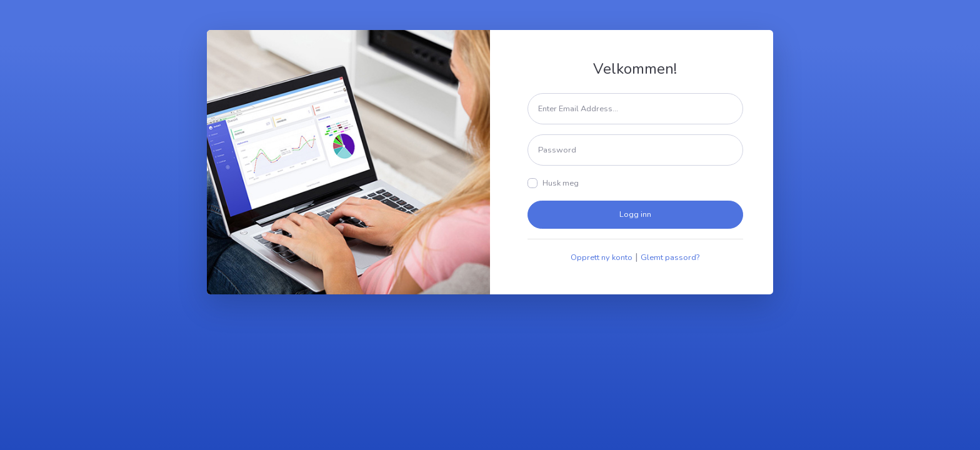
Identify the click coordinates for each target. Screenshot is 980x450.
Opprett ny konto (602, 257)
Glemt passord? (670, 257)
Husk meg (561, 183)
